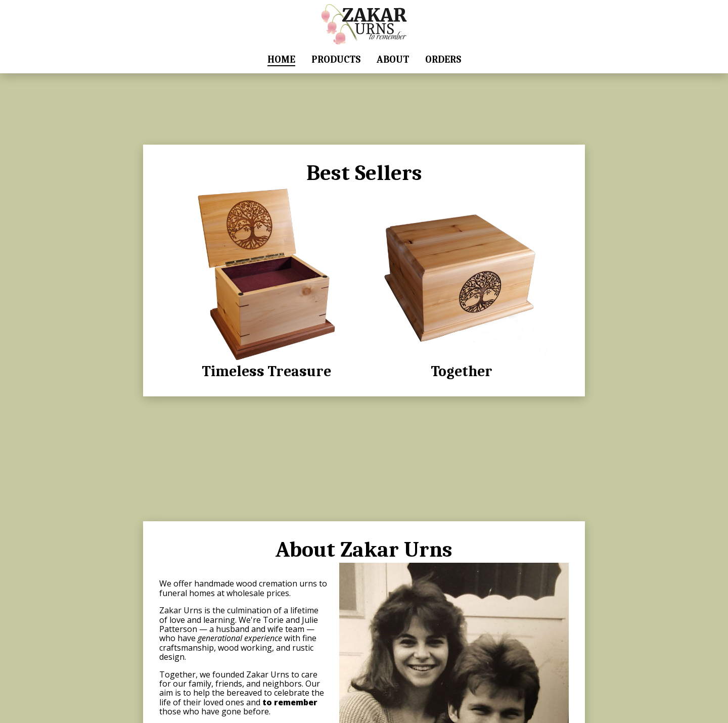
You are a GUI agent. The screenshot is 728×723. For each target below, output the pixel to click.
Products (336, 60)
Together (462, 283)
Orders (443, 60)
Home (281, 60)
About (393, 60)
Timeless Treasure (266, 283)
